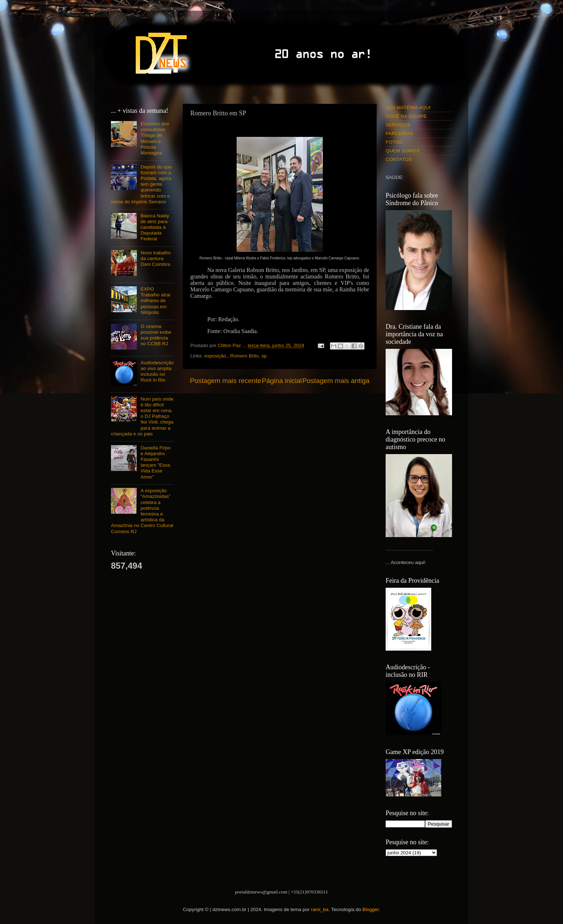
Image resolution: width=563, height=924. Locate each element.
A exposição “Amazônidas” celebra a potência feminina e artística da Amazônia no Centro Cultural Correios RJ (142, 511)
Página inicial (282, 381)
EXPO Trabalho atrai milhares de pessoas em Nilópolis (155, 301)
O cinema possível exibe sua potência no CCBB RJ (156, 335)
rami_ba (320, 909)
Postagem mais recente (225, 381)
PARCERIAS (399, 133)
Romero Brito (245, 356)
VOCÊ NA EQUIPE (406, 116)
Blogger (371, 909)
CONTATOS (399, 159)
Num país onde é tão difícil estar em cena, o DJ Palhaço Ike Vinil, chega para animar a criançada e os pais (142, 416)
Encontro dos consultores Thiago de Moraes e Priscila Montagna (155, 138)
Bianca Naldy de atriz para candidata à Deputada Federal (155, 227)
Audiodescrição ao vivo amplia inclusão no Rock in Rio (157, 371)
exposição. (216, 356)
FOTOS (394, 142)
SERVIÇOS (398, 125)
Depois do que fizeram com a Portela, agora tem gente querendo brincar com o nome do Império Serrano (141, 184)
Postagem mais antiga (336, 381)
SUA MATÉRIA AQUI (408, 108)
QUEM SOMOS (403, 151)
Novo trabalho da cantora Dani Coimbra (155, 258)
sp (264, 356)
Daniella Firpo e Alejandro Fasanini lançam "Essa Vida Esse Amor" (155, 462)
